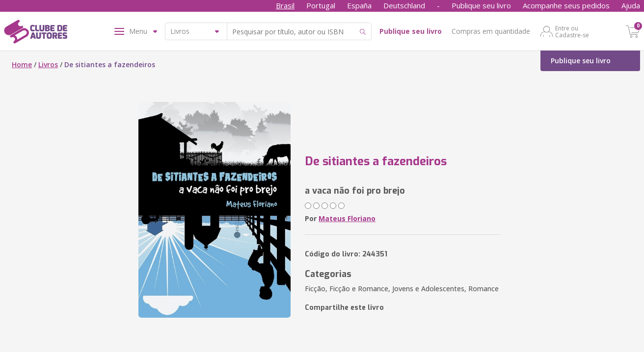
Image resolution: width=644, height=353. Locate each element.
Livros (48, 64)
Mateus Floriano (347, 218)
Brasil (285, 5)
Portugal (321, 5)
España (359, 5)
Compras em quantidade (491, 31)
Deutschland (404, 5)
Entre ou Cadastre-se (572, 31)
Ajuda (631, 5)
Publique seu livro (481, 5)
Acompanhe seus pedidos (566, 5)
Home (22, 64)
